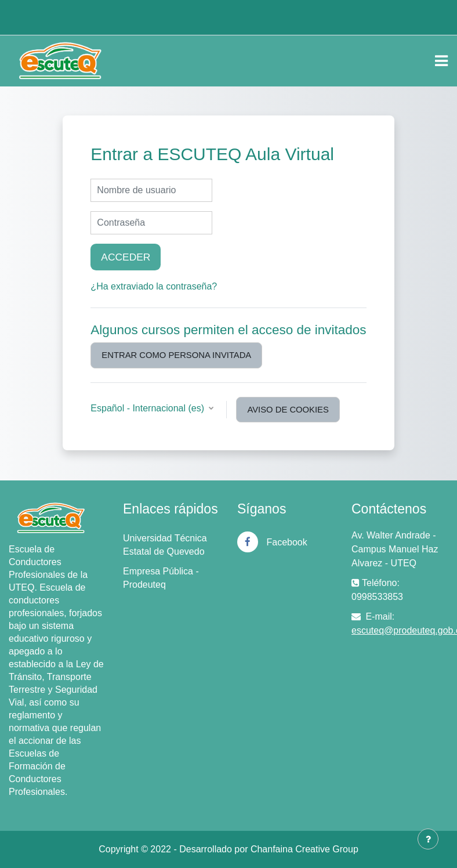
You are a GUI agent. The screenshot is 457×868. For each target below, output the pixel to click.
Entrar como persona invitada (176, 355)
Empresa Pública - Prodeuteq (161, 578)
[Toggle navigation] (441, 61)
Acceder (126, 257)
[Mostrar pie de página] (428, 839)
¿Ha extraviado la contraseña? (154, 286)
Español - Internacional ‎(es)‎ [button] (148, 408)
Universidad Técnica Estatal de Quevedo (165, 545)
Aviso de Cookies (288, 410)
